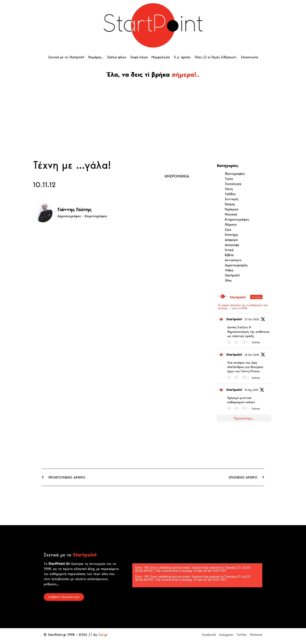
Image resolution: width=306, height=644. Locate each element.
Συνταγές (232, 199)
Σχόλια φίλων (117, 57)
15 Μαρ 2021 (251, 390)
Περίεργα (231, 209)
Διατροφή (232, 245)
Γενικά (229, 250)
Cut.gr (103, 635)
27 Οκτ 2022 (252, 319)
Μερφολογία (161, 57)
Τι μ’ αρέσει (182, 57)
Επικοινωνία (250, 57)
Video (229, 270)
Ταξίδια (230, 194)
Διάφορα (231, 240)
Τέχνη (229, 189)
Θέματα (231, 224)
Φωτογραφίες (235, 174)
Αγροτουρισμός (236, 265)
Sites (228, 280)
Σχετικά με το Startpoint (66, 57)
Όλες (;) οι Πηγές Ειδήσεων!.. (216, 57)
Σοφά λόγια (139, 57)
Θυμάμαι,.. (96, 57)
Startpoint (232, 275)
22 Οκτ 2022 (252, 355)
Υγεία (229, 179)
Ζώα (228, 230)
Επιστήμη (231, 235)
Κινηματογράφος (237, 219)
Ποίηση (230, 204)
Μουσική (231, 214)
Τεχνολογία (233, 184)
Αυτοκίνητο (233, 260)
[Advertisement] (153, 128)
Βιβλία (229, 255)
